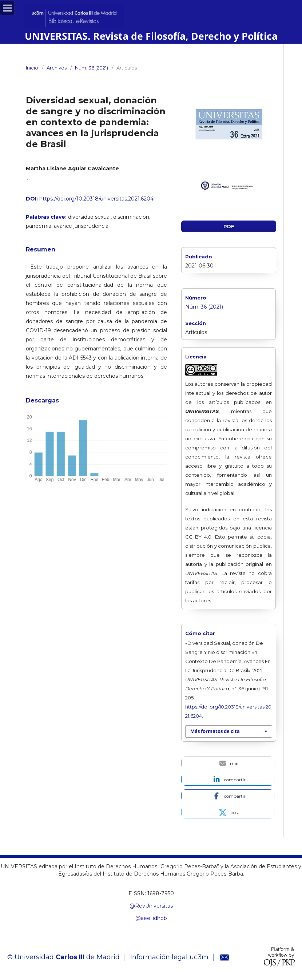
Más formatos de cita (215, 731)
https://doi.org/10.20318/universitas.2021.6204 (96, 199)
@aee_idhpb (151, 918)
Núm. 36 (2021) (92, 68)
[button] (228, 763)
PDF (229, 226)
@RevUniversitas (151, 906)
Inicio (32, 68)
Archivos (57, 68)
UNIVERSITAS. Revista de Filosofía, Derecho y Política (151, 36)
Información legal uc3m (169, 957)
